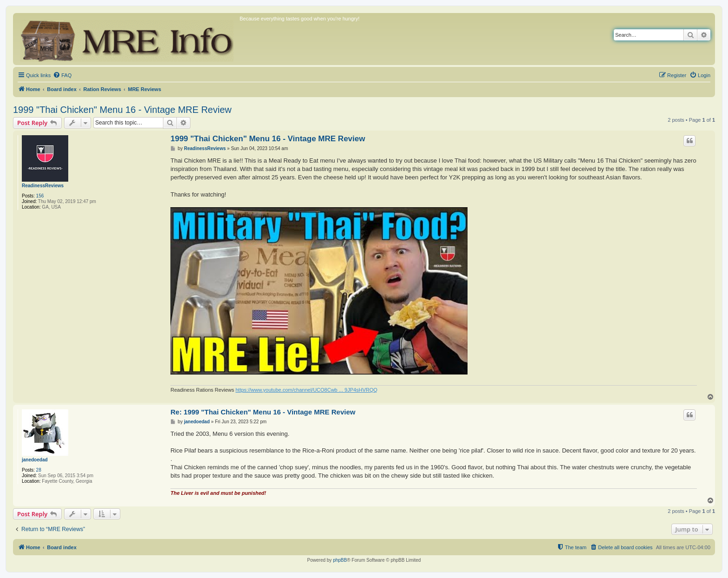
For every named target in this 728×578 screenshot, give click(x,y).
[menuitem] (62, 75)
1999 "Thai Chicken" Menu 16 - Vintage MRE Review (122, 110)
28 (39, 470)
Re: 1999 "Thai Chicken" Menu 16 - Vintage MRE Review (263, 412)
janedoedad (35, 460)
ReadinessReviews (43, 186)
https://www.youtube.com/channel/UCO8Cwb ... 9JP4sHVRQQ (306, 390)
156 (40, 196)
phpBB (340, 560)
